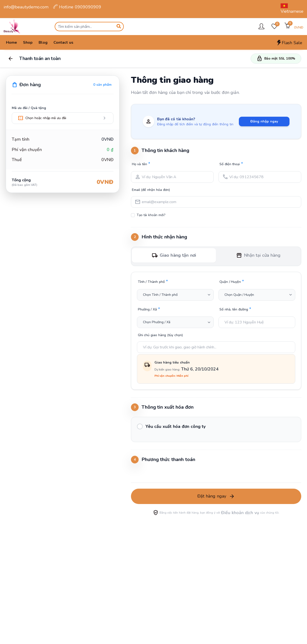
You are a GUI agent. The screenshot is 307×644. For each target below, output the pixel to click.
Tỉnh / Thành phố (153, 281)
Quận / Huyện (232, 281)
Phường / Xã (149, 309)
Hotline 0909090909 (77, 7)
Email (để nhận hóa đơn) (151, 190)
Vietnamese (292, 9)
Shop (28, 43)
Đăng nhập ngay (264, 121)
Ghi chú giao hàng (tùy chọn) (160, 335)
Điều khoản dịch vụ (240, 513)
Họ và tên (141, 164)
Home (12, 43)
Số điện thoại (231, 164)
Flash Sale (289, 43)
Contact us (63, 43)
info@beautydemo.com (26, 7)
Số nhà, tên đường (235, 309)
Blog (43, 43)
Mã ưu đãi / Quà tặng (29, 108)
